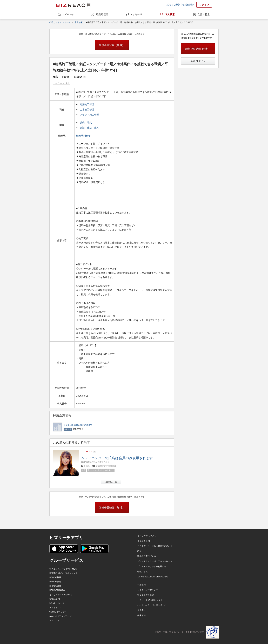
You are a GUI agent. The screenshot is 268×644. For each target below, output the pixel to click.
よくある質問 (144, 541)
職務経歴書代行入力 (147, 556)
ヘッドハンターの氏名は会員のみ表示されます (117, 458)
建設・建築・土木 (89, 128)
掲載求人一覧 (111, 482)
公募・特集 (204, 14)
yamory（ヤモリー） (59, 612)
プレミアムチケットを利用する (152, 566)
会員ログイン (198, 61)
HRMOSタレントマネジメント (63, 573)
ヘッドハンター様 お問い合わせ (152, 605)
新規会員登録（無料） (112, 45)
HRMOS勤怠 (55, 582)
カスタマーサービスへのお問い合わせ (155, 546)
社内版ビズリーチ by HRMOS (63, 569)
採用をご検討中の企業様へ (181, 5)
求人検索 (170, 14)
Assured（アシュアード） (61, 616)
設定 (139, 551)
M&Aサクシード (57, 603)
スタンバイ (55, 621)
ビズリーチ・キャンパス (61, 595)
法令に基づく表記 (146, 595)
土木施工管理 (87, 110)
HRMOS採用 (55, 577)
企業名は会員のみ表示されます (78, 425)
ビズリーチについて (147, 536)
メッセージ (136, 14)
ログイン (204, 5)
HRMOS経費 (55, 586)
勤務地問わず (84, 136)
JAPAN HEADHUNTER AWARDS (153, 577)
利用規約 (142, 585)
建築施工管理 (87, 104)
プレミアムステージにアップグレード (155, 561)
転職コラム (143, 572)
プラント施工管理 (89, 115)
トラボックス (56, 608)
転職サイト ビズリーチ (60, 22)
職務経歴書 (102, 14)
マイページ (68, 14)
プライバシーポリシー (148, 590)
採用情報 (142, 615)
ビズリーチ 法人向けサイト (150, 600)
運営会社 (142, 610)
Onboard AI (55, 599)
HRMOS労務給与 (57, 590)
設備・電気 (86, 123)
